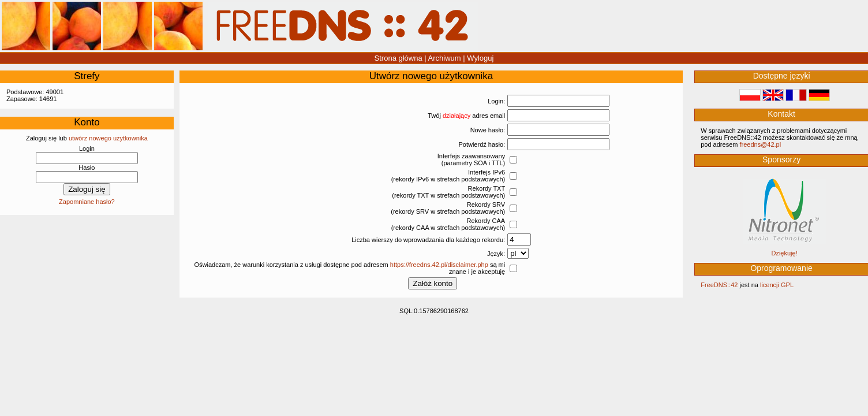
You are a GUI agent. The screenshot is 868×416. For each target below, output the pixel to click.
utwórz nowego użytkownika (108, 138)
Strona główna (399, 58)
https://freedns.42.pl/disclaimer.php (439, 265)
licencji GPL (777, 285)
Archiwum (445, 58)
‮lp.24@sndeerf (760, 144)
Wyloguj (480, 58)
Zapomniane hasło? (87, 202)
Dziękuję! (784, 253)
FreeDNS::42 (719, 285)
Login (87, 148)
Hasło (87, 168)
